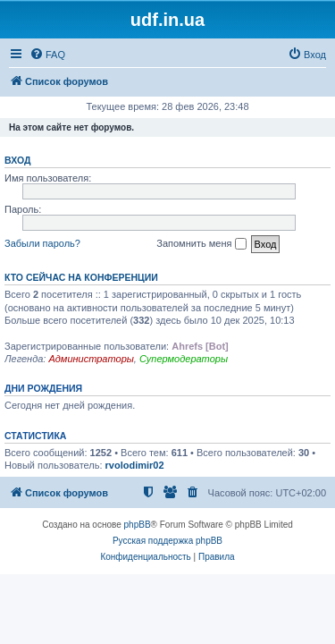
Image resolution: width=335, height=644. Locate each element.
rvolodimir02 (135, 465)
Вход (17, 160)
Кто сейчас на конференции (81, 277)
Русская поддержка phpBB (167, 541)
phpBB (138, 525)
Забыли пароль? (42, 243)
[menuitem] (47, 55)
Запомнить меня (201, 244)
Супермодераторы (184, 359)
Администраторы (91, 359)
